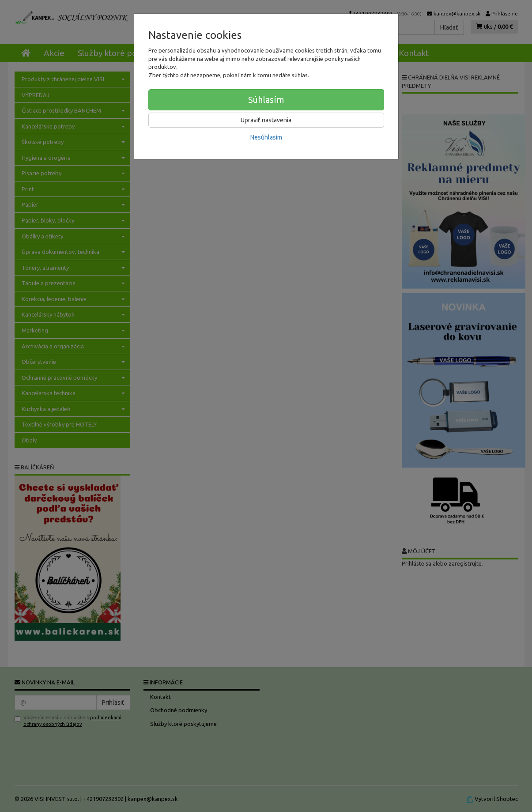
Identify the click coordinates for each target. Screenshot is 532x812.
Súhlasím (266, 100)
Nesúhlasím (266, 137)
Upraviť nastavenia (266, 120)
